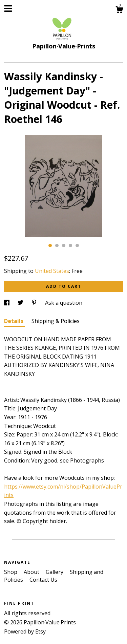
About (32, 572)
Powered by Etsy (25, 631)
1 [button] (50, 245)
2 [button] (57, 245)
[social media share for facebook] (7, 303)
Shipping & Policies (56, 321)
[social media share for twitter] (21, 303)
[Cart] (119, 10)
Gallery (55, 572)
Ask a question (64, 303)
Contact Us (43, 580)
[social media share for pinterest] (35, 303)
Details (14, 321)
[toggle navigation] (8, 8)
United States (52, 271)
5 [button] (77, 245)
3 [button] (64, 245)
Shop (11, 572)
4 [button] (70, 245)
